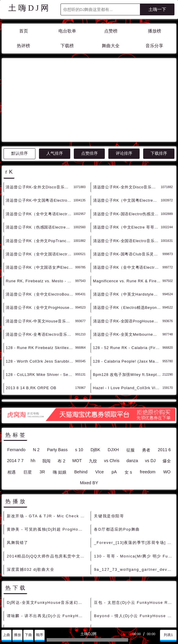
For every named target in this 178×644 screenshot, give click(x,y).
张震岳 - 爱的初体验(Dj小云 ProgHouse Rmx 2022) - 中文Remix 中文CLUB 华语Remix (47, 576)
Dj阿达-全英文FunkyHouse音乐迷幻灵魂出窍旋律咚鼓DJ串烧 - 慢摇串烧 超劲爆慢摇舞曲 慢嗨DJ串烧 (47, 549)
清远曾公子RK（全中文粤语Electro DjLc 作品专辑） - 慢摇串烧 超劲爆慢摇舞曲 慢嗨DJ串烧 (128, 214)
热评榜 (23, 46)
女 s (128, 419)
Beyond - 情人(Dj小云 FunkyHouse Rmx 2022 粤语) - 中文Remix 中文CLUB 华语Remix (134, 563)
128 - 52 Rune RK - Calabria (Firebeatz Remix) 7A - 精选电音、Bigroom (128, 295)
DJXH (113, 397)
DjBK (95, 397)
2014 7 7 (15, 407)
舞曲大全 (111, 46)
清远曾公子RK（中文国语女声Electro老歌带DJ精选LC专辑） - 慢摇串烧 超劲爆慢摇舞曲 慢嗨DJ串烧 (40, 214)
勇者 (146, 397)
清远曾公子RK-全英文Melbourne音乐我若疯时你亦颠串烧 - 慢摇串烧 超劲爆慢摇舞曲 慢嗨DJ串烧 (128, 281)
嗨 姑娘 (60, 419)
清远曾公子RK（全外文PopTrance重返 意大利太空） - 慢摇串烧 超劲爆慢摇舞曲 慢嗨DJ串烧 (40, 188)
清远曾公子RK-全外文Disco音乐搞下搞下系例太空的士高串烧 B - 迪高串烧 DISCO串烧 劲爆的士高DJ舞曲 (40, 134)
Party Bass (57, 397)
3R (42, 419)
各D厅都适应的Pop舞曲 (117, 476)
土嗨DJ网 (29, 8)
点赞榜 (111, 31)
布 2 (61, 408)
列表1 (168, 635)
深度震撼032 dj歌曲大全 (31, 516)
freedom (148, 419)
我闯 (46, 408)
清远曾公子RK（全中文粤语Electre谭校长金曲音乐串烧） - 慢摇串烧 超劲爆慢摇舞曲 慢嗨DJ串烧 (40, 161)
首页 (24, 31)
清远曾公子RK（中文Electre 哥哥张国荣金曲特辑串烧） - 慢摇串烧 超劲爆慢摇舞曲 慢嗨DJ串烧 (127, 174)
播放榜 (155, 31)
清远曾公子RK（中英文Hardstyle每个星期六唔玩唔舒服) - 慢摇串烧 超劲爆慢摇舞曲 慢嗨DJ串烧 (128, 241)
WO (167, 419)
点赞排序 (89, 100)
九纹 (93, 408)
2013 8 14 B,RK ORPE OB (31, 335)
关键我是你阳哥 (109, 463)
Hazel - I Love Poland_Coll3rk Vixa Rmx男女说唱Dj (128, 335)
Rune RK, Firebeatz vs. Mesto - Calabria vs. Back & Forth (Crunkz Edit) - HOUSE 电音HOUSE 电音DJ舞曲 (40, 228)
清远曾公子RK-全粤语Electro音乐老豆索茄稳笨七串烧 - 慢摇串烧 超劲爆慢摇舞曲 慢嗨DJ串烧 (40, 281)
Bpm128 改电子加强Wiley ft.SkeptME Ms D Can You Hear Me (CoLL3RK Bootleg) (128, 321)
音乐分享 (154, 46)
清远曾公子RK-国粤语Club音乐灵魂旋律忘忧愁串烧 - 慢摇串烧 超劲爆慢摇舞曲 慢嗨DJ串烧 (128, 201)
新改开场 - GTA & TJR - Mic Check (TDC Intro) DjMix (47, 463)
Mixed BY (89, 430)
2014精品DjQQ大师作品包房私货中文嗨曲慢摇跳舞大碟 (47, 503)
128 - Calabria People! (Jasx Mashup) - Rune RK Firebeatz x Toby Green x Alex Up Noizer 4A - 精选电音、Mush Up (128, 308)
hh (33, 407)
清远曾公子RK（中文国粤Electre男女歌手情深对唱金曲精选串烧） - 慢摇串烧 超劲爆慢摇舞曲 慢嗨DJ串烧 (127, 147)
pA (114, 419)
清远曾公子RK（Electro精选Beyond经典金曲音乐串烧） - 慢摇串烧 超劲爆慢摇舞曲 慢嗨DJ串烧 (128, 254)
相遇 (12, 419)
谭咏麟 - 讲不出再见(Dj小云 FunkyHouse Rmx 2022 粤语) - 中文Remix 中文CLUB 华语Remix (47, 563)
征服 (130, 397)
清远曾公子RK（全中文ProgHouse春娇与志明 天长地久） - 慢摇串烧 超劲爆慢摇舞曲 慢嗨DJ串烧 (40, 254)
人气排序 (55, 100)
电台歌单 (67, 31)
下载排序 (159, 100)
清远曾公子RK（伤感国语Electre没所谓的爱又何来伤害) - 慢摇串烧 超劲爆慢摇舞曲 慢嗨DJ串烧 (40, 174)
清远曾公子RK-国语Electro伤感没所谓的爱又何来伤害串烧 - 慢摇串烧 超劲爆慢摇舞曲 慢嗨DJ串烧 (127, 161)
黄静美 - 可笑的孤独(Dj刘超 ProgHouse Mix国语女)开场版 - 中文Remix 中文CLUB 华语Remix (47, 476)
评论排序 (124, 100)
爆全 (167, 408)
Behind (81, 419)
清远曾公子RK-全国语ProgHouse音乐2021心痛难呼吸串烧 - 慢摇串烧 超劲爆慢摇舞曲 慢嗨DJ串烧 (128, 268)
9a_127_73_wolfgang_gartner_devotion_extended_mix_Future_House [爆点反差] (134, 516)
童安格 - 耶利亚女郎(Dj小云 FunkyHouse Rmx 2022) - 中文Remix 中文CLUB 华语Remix (47, 603)
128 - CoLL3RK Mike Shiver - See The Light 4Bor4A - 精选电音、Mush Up (40, 321)
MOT (77, 407)
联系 (8, 621)
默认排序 (19, 100)
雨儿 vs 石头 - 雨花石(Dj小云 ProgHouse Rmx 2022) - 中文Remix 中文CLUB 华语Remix (134, 590)
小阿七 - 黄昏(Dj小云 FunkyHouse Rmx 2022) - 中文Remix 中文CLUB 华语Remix (134, 603)
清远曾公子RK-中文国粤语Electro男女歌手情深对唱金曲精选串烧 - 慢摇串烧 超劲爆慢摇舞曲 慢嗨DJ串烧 (40, 147)
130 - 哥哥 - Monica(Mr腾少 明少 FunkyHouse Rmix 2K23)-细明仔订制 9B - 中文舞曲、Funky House (134, 503)
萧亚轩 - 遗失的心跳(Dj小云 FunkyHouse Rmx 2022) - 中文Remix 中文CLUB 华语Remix (47, 590)
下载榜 (67, 46)
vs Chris (112, 407)
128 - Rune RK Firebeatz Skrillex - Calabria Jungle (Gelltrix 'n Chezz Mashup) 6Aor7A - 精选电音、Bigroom (40, 295)
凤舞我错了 (18, 489)
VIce (100, 419)
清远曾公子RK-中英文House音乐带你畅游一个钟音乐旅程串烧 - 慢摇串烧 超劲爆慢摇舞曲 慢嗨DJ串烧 (40, 268)
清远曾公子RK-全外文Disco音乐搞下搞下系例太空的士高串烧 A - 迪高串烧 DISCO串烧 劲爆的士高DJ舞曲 (127, 134)
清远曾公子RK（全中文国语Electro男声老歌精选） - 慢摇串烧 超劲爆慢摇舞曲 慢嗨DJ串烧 (40, 201)
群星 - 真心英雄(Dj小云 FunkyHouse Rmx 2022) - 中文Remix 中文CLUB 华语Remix (134, 576)
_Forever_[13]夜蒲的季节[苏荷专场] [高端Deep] (134, 489)
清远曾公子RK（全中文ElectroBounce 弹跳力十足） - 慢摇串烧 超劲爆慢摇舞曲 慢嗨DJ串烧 (40, 241)
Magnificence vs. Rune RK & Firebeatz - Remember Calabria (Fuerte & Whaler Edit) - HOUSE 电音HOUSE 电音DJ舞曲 (128, 228)
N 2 (36, 397)
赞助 (22, 621)
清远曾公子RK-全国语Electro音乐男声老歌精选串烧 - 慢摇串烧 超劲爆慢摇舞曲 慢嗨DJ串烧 (127, 188)
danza (132, 407)
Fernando (17, 397)
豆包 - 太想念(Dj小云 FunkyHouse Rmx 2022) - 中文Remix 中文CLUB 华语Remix (134, 549)
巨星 (28, 419)
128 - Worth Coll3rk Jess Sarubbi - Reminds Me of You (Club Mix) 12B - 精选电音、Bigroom (40, 308)
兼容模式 (39, 621)
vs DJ (150, 407)
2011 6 (164, 397)
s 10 (79, 397)
